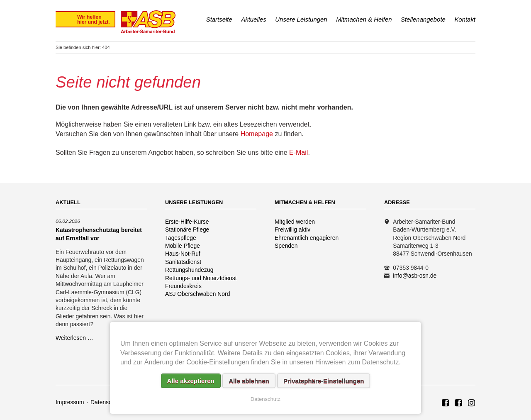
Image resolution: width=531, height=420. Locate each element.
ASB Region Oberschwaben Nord (446, 403)
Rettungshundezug (189, 270)
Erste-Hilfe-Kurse (187, 222)
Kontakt (465, 19)
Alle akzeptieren (191, 381)
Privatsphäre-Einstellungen (324, 381)
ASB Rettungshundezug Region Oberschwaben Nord (458, 403)
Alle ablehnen (249, 381)
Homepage (257, 134)
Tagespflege (181, 238)
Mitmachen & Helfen (364, 19)
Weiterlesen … (74, 338)
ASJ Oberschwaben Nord (197, 294)
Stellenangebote (423, 19)
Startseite (219, 19)
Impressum (70, 402)
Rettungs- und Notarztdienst (201, 278)
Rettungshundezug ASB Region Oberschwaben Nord (472, 403)
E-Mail (298, 153)
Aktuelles (254, 19)
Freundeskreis (183, 286)
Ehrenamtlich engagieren (307, 238)
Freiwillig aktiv (292, 230)
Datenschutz (106, 402)
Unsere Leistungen (301, 19)
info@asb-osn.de (415, 276)
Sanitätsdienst (183, 262)
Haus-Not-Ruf (183, 254)
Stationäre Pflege (187, 230)
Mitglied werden (295, 222)
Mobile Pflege (183, 246)
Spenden (286, 246)
